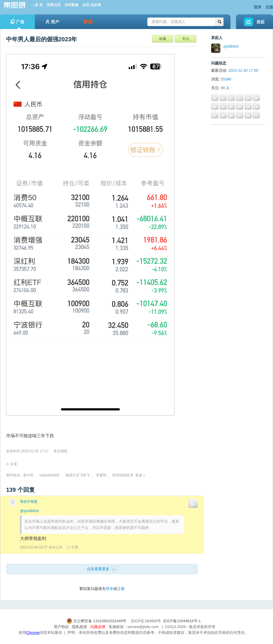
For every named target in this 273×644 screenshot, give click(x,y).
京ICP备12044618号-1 (182, 621)
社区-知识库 (92, 5)
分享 (12, 464)
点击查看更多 (102, 569)
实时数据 (71, 5)
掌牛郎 (28, 475)
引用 (72, 547)
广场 (17, 24)
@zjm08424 (29, 511)
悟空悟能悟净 (123, 475)
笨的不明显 (29, 502)
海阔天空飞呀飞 (78, 475)
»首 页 (38, 5)
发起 (261, 22)
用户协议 (61, 627)
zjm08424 (231, 46)
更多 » (140, 475)
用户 (52, 22)
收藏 (163, 39)
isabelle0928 (49, 475)
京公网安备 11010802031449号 (97, 621)
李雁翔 (101, 475)
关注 (186, 39)
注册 (269, 7)
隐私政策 (80, 627)
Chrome (33, 633)
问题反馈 (98, 627)
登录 (258, 7)
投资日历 (54, 5)
